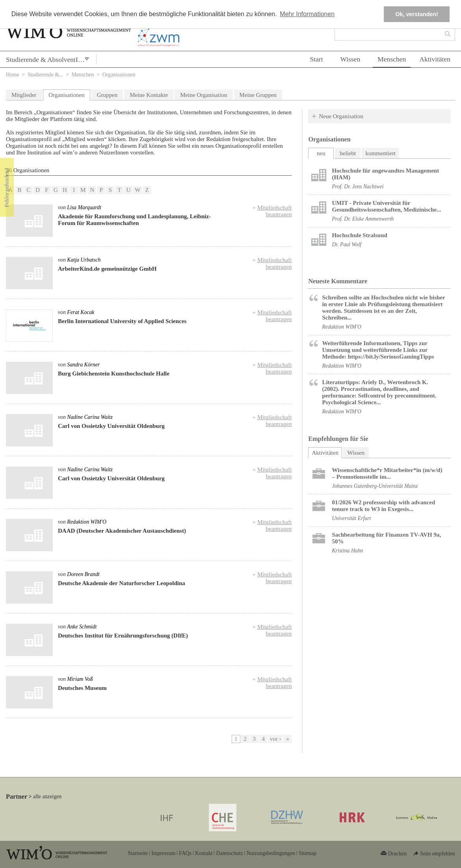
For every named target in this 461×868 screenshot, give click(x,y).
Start (316, 59)
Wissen (350, 59)
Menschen (392, 59)
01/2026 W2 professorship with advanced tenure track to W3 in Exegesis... (383, 506)
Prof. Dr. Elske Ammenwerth (363, 219)
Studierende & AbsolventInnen (49, 59)
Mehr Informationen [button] (307, 14)
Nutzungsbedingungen (271, 853)
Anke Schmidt (82, 627)
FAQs (185, 853)
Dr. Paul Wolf (347, 244)
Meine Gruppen (258, 95)
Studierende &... (45, 75)
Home (13, 75)
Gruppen (107, 95)
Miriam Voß (80, 679)
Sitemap (308, 853)
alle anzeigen (47, 796)
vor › (276, 739)
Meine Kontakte (149, 95)
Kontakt (204, 853)
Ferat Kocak (81, 312)
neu (321, 153)
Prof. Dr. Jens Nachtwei (358, 187)
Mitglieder (24, 95)
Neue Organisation (341, 116)
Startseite (138, 853)
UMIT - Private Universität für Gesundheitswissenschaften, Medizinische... (386, 206)
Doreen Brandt (83, 574)
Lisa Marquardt (84, 207)
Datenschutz (229, 853)
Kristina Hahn (347, 551)
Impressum (163, 853)
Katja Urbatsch (84, 260)
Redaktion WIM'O (87, 522)
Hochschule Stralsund (359, 235)
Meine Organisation (204, 95)
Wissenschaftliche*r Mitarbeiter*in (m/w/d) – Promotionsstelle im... (387, 473)
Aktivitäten (435, 59)
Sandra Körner (83, 365)
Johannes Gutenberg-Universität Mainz (375, 486)
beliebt (348, 153)
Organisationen (66, 95)
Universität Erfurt (351, 518)
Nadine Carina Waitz (90, 417)
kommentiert (380, 153)
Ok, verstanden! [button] (417, 14)
